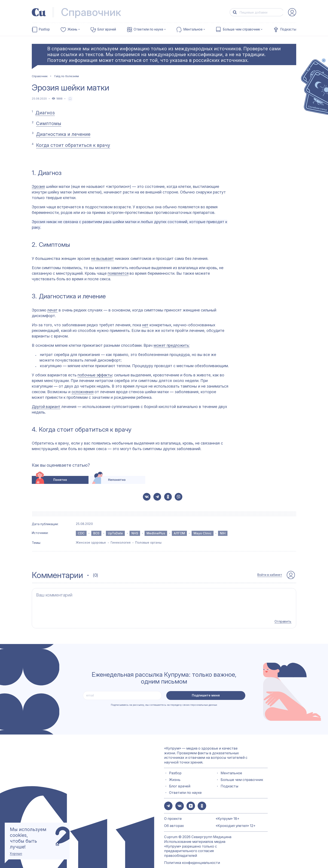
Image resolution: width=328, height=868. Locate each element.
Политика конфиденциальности (192, 854)
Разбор (44, 29)
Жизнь (72, 29)
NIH (223, 533)
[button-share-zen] (189, 797)
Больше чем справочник (241, 29)
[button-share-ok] (168, 497)
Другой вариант (46, 407)
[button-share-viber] (178, 497)
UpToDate (115, 533)
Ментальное (193, 29)
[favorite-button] (70, 99)
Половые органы (148, 542)
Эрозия (38, 186)
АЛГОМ (179, 533)
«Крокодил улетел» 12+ (236, 817)
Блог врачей (107, 29)
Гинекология (121, 542)
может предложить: (172, 345)
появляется (118, 273)
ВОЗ (96, 533)
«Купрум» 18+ (228, 810)
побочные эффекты (95, 375)
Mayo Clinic (203, 533)
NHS (135, 533)
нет (145, 325)
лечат (52, 310)
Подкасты (288, 29)
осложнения (82, 392)
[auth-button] (292, 12)
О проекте (173, 810)
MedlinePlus (156, 533)
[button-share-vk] (147, 497)
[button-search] (235, 12)
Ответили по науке (148, 29)
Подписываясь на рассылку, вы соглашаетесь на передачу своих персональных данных (164, 697)
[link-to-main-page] (39, 12)
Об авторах (174, 817)
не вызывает (102, 258)
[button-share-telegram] (157, 497)
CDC (81, 533)
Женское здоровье (91, 542)
